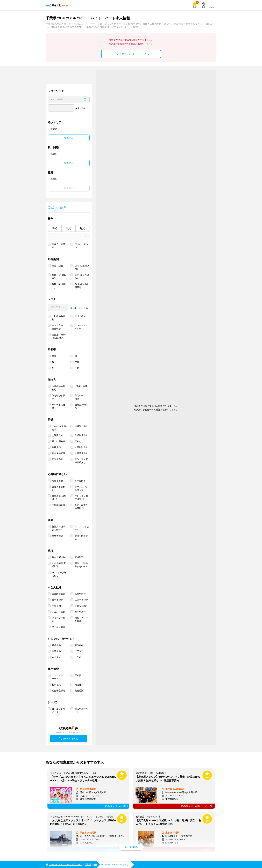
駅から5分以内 (59, 557)
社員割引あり (81, 447)
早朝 (54, 356)
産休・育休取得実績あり (81, 461)
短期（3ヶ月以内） (82, 277)
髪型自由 (79, 645)
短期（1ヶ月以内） (59, 277)
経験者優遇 (57, 536)
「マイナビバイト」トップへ (131, 54)
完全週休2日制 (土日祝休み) (59, 336)
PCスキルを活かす (82, 528)
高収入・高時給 (59, 246)
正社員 (78, 675)
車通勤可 (79, 557)
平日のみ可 (80, 316)
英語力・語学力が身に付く (81, 565)
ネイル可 (56, 657)
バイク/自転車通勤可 (59, 565)
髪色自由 (56, 645)
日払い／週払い (81, 246)
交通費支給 (57, 435)
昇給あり (79, 441)
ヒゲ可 (78, 657)
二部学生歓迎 (81, 600)
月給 (82, 228)
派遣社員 (79, 685)
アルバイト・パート (59, 677)
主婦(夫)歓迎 (81, 606)
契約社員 (56, 685)
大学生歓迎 (57, 600)
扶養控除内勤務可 (59, 388)
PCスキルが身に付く (59, 574)
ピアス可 (79, 651)
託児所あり (57, 459)
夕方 (77, 362)
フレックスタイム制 (81, 327)
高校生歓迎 (80, 594)
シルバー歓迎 (59, 612)
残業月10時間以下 (81, 406)
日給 (68, 228)
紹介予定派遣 (59, 691)
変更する (69, 138)
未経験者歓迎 (59, 594)
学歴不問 (56, 606)
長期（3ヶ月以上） (59, 286)
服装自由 (56, 651)
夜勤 (77, 368)
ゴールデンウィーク (59, 710)
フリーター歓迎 (59, 619)
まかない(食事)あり (59, 428)
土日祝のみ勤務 (59, 318)
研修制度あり (81, 426)
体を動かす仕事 (59, 397)
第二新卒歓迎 (59, 627)
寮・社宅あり (59, 441)
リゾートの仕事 (59, 406)
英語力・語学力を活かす (59, 528)
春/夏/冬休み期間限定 (82, 286)
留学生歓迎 (80, 612)
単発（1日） (58, 266)
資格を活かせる (81, 537)
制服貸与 (56, 447)
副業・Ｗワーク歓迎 (81, 619)
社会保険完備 (59, 453)
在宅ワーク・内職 (81, 397)
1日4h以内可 (81, 386)
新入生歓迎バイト (81, 710)
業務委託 (79, 691)
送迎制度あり (81, 435)
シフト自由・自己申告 (59, 327)
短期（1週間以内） (82, 267)
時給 (55, 228)
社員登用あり (81, 453)
